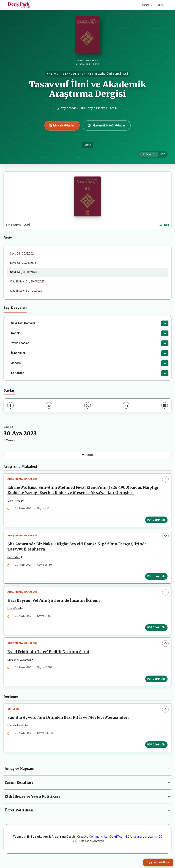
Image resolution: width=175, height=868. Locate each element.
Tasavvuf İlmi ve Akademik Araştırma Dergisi (87, 89)
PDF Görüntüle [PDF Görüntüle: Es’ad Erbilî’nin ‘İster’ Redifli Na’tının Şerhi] (156, 684)
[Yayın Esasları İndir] (165, 343)
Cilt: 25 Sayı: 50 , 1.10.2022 (26, 291)
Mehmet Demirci (17, 732)
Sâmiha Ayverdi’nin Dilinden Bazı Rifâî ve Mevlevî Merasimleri (69, 724)
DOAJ (88, 145)
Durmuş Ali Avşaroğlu (20, 665)
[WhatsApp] (49, 405)
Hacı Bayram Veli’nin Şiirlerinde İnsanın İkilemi (54, 604)
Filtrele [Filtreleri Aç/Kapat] (88, 455)
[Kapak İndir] (165, 333)
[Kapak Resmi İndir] (164, 225)
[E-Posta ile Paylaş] (165, 405)
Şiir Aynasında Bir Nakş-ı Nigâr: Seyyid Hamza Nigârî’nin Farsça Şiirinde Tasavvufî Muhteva (78, 549)
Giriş (161, 5)
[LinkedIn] (126, 405)
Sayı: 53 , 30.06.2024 (23, 263)
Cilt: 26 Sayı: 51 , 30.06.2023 (27, 281)
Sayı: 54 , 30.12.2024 (23, 254)
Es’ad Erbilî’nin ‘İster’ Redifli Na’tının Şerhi (49, 657)
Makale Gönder (62, 125)
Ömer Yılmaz (15, 502)
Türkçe (147, 5)
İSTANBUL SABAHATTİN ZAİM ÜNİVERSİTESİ (95, 74)
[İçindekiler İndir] (165, 353)
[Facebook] (10, 405)
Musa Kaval (15, 612)
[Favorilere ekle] (165, 479)
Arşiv (8, 237)
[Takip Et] (149, 154)
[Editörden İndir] (165, 373)
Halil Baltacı (15, 559)
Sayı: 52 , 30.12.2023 (24, 272)
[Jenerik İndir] (165, 363)
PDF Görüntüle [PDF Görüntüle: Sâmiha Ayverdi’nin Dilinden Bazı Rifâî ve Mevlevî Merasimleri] (156, 751)
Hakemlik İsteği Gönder (107, 125)
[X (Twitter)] (87, 405)
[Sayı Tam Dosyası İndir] (165, 323)
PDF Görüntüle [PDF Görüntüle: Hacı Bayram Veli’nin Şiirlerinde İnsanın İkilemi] (156, 631)
